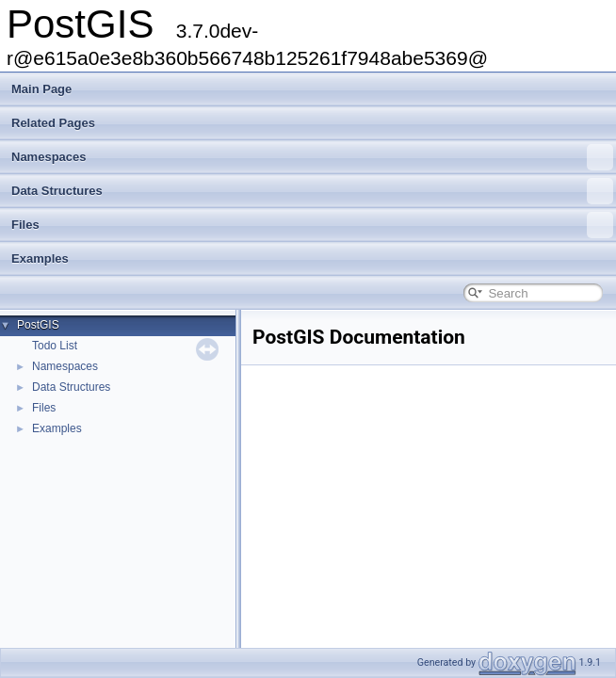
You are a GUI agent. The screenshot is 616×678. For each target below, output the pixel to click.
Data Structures (312, 191)
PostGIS (38, 325)
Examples (40, 258)
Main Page (41, 89)
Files (312, 225)
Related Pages (53, 123)
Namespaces (312, 157)
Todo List (55, 346)
